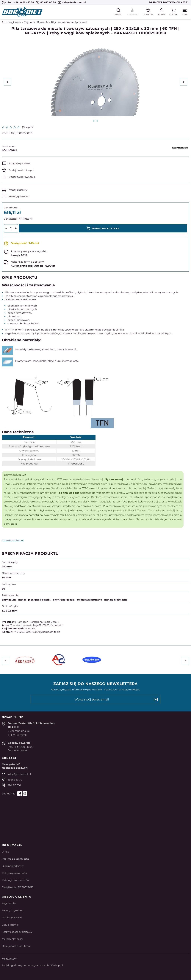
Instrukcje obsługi (13, 540)
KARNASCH (9, 150)
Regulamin (9, 903)
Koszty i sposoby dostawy (17, 932)
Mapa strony (9, 959)
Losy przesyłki (10, 925)
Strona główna (11, 22)
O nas (5, 852)
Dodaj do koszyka (106, 228)
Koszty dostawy (18, 190)
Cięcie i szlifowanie (36, 22)
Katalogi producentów (15, 880)
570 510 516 (14, 785)
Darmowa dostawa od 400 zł (169, 2)
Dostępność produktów (16, 946)
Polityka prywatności (14, 873)
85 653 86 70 (48, 2)
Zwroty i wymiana (13, 910)
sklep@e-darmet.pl (74, 2)
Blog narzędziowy (13, 866)
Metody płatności (19, 196)
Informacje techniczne (16, 859)
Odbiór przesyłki (12, 917)
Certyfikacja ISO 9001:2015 (18, 887)
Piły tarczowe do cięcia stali (69, 22)
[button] (6, 228)
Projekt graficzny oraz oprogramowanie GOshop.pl (32, 965)
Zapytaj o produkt (19, 163)
